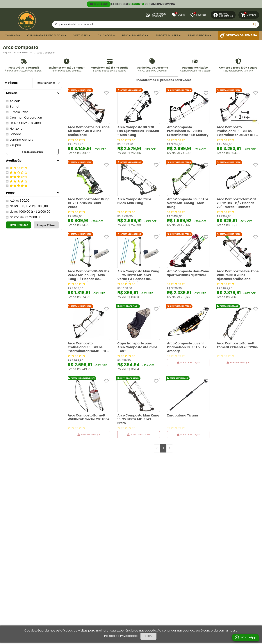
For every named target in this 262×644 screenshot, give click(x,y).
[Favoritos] (198, 15)
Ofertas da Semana (239, 35)
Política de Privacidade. (121, 636)
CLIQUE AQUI (99, 4)
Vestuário (81, 35)
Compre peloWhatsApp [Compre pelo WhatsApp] (156, 15)
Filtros (13, 83)
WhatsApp (245, 637)
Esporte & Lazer (167, 35)
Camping (11, 35)
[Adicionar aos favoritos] (106, 93)
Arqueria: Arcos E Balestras (18, 53)
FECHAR (148, 636)
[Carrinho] (249, 15)
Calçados (105, 35)
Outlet (178, 15)
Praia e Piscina (198, 35)
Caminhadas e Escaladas (46, 35)
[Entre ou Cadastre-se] (223, 15)
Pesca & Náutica (134, 35)
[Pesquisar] (255, 24)
